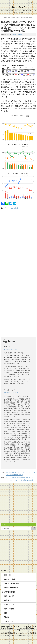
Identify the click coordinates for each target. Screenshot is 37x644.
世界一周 (7, 575)
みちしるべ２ (18, 7)
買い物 (7, 617)
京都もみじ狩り (10, 596)
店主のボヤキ (9, 605)
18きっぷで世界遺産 (11, 584)
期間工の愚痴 (9, 609)
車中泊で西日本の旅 (11, 588)
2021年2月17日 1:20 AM (11, 350)
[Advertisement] (18, 275)
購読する (6, 524)
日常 (6, 613)
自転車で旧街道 (10, 579)
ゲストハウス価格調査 (18, 34)
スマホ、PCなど (10, 621)
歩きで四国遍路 (10, 592)
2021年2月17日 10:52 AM (11, 393)
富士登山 (7, 600)
